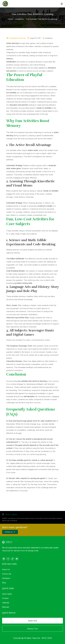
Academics (20, 19)
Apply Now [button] (33, 621)
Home (10, 19)
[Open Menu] (62, 4)
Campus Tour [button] (33, 629)
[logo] (5, 4)
